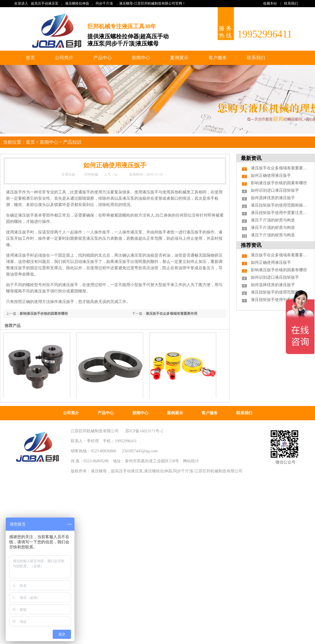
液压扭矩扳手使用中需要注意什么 (281, 213)
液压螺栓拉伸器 (77, 3)
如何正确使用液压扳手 (271, 176)
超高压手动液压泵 (45, 3)
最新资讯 (251, 158)
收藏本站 (270, 3)
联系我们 (291, 3)
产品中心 (103, 58)
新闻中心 (141, 58)
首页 (30, 58)
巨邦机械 (91, 175)
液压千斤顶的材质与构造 (273, 220)
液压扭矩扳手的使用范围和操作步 (281, 205)
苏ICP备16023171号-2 (144, 431)
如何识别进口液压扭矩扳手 (275, 190)
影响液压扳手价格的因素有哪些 (44, 314)
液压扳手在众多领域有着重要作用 (172, 314)
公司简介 (64, 58)
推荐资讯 (251, 245)
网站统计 (191, 461)
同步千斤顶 (104, 3)
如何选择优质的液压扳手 (273, 198)
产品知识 (72, 142)
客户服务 (218, 58)
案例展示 (179, 58)
